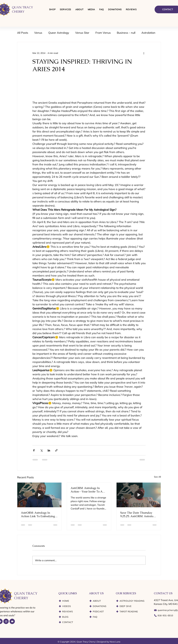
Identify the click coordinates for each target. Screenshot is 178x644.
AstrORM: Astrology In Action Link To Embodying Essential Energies (38, 514)
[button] (65, 9)
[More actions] (144, 53)
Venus (38, 33)
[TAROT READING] (133, 612)
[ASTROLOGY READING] (133, 601)
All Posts (23, 33)
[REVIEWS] (71, 612)
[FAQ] (100, 617)
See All (157, 477)
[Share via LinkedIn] (49, 450)
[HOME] (71, 601)
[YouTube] (12, 621)
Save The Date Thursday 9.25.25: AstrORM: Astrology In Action (138, 514)
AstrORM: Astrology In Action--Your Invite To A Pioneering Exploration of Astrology (87, 490)
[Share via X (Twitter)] (41, 450)
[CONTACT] (71, 622)
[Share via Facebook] (34, 450)
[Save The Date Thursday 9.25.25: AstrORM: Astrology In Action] (139, 495)
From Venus (103, 33)
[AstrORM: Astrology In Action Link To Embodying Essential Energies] (39, 495)
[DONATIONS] (100, 606)
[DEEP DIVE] (133, 606)
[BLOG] (71, 617)
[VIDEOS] (71, 606)
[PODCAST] (100, 612)
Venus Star (82, 33)
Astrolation (148, 33)
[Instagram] (6, 621)
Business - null (126, 33)
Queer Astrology (59, 33)
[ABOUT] (100, 601)
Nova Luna (115, 642)
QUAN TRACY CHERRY (26, 596)
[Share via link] (56, 450)
